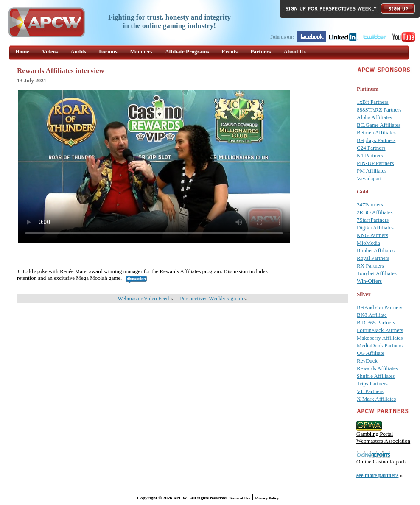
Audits (78, 52)
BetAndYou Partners (379, 307)
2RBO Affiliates (375, 212)
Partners (260, 52)
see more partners (377, 475)
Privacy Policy (267, 498)
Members (141, 52)
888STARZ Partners (379, 110)
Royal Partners (373, 258)
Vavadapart (369, 178)
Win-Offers (369, 281)
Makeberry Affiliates (380, 338)
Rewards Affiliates (377, 368)
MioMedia (368, 243)
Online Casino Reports (381, 462)
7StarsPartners (373, 220)
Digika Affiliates (375, 227)
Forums (108, 52)
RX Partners (370, 266)
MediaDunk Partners (380, 345)
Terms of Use (240, 498)
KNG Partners (372, 235)
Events (230, 52)
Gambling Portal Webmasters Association (383, 437)
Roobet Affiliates (376, 250)
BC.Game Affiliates (379, 125)
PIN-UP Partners (375, 163)
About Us (295, 52)
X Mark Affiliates (376, 399)
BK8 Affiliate (372, 315)
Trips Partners (372, 384)
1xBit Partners (373, 102)
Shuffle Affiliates (376, 376)
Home (22, 52)
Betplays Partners (376, 140)
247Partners (370, 205)
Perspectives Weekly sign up (211, 298)
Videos (50, 52)
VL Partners (370, 391)
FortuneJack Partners (380, 330)
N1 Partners (370, 155)
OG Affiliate (371, 353)
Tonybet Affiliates (377, 273)
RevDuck (367, 361)
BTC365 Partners (376, 322)
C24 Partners (371, 148)
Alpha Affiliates (374, 117)
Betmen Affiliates (376, 133)
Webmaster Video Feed (144, 298)
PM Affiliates (372, 171)
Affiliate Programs (187, 52)
